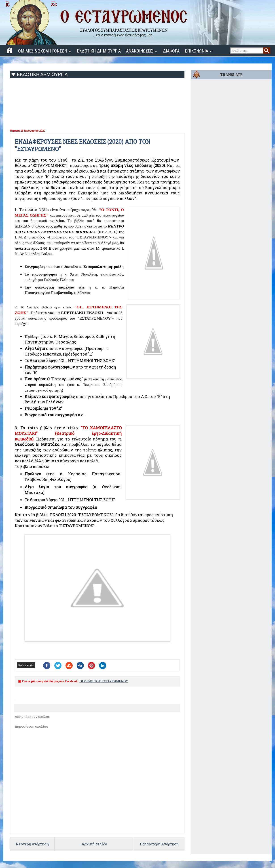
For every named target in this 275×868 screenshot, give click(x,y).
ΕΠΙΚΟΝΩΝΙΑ (199, 51)
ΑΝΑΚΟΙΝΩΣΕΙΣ (142, 51)
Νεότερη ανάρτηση (32, 844)
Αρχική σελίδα (94, 844)
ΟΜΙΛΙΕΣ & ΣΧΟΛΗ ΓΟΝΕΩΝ (45, 51)
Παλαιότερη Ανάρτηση (159, 844)
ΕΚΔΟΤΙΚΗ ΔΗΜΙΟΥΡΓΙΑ (99, 51)
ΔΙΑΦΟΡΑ (171, 51)
